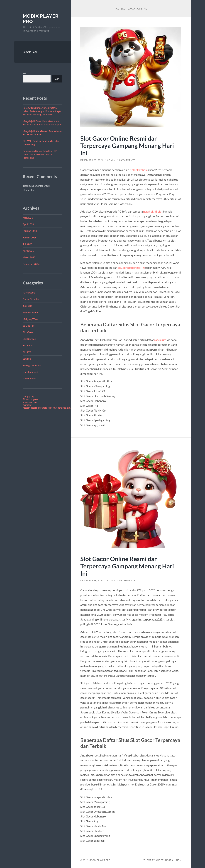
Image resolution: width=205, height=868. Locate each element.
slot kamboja (140, 170)
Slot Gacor (28, 332)
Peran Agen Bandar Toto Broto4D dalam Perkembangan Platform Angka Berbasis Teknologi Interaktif (42, 111)
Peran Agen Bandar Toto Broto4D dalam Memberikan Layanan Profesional (40, 154)
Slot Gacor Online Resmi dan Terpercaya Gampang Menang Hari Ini (127, 146)
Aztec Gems (29, 293)
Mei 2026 (28, 218)
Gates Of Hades (31, 299)
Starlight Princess (32, 365)
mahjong (27, 405)
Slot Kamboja (30, 339)
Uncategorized (30, 372)
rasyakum (160, 340)
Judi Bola (27, 306)
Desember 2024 (31, 264)
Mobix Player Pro (100, 860)
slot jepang (28, 396)
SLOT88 (27, 359)
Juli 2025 (28, 244)
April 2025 (28, 251)
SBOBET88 (29, 326)
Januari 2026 (30, 238)
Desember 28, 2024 (92, 160)
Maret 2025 (29, 257)
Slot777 (27, 352)
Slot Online (28, 345)
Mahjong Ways (30, 319)
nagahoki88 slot (153, 211)
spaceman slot (30, 402)
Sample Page (30, 52)
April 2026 (28, 224)
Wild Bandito (29, 378)
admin (111, 160)
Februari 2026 (30, 231)
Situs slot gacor (31, 399)
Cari (26, 73)
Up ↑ (179, 860)
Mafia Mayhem (31, 312)
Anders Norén (164, 860)
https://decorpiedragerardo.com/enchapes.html (47, 408)
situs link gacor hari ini (131, 268)
